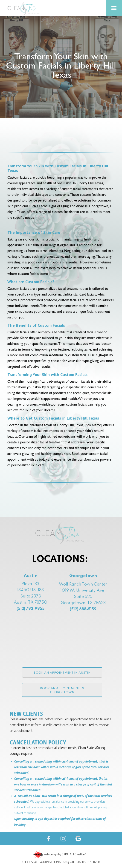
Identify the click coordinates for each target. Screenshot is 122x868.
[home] (30, 8)
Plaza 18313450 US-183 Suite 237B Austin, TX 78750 (30, 596)
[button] (114, 8)
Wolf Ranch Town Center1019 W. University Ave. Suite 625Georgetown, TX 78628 (83, 597)
